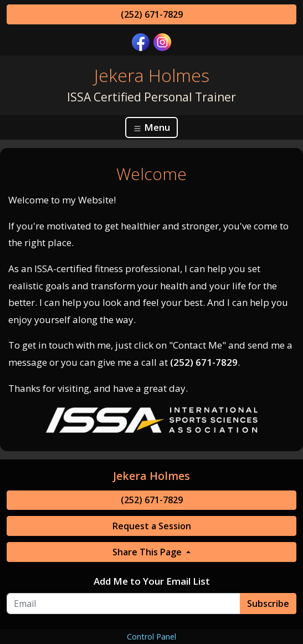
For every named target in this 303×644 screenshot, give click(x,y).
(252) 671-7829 (152, 14)
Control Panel (151, 637)
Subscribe (268, 604)
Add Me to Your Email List (152, 581)
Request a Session (152, 526)
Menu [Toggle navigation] (151, 127)
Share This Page (148, 552)
